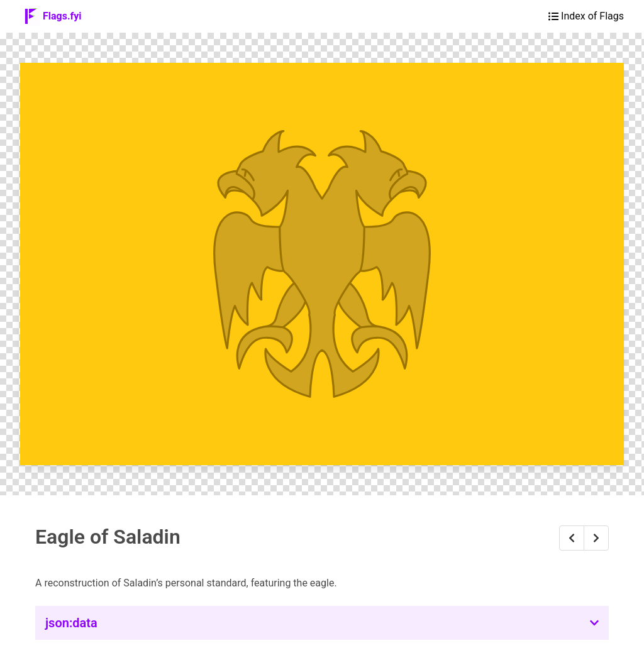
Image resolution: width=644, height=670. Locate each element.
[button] (322, 623)
